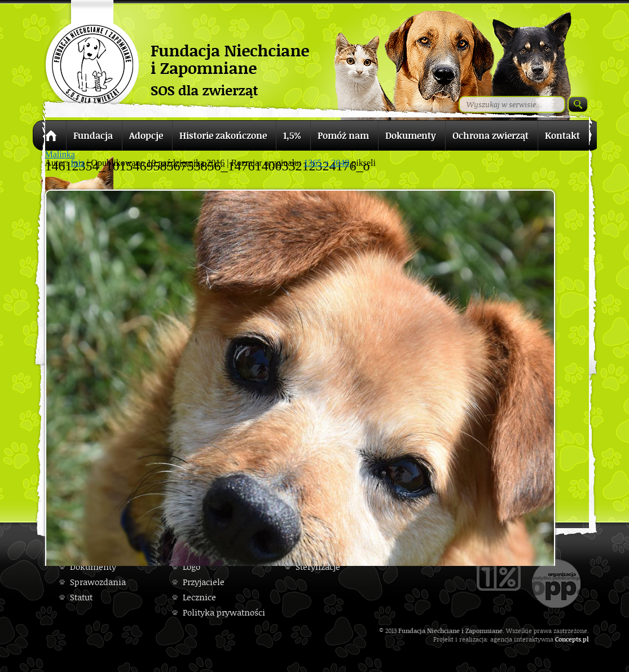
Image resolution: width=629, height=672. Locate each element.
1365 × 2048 (326, 163)
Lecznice (199, 597)
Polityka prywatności (224, 612)
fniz (78, 163)
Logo (192, 567)
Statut (81, 597)
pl (586, 639)
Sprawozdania (98, 582)
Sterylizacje (318, 567)
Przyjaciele (204, 582)
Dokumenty (93, 567)
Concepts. (569, 639)
